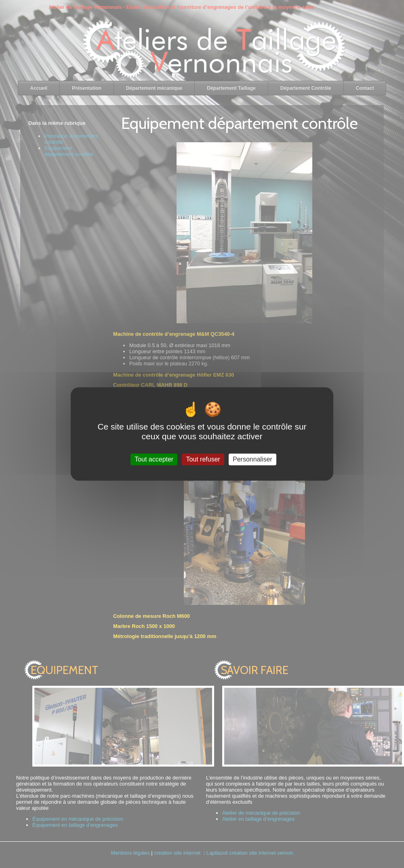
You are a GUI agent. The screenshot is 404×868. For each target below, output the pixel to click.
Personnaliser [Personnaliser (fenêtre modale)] (253, 459)
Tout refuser (203, 459)
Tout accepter (154, 459)
